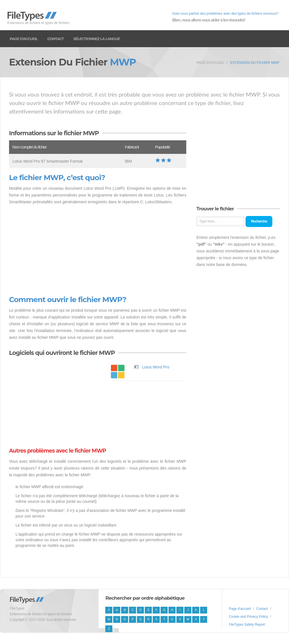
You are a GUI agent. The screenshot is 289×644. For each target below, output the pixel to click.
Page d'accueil (24, 39)
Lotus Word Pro (156, 367)
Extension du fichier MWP (255, 63)
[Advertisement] (98, 250)
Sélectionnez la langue (97, 39)
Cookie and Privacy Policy (249, 617)
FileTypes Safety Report (247, 625)
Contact (55, 39)
